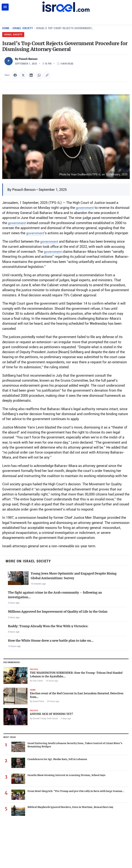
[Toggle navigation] (5, 7)
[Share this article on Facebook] (15, 75)
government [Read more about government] (85, 208)
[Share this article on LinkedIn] (31, 75)
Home (6, 28)
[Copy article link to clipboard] (47, 75)
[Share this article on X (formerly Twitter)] (23, 75)
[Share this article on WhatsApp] (39, 75)
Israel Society (23, 28)
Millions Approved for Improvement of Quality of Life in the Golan (58, 611)
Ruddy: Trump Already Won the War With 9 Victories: (48, 626)
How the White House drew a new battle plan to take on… (51, 640)
